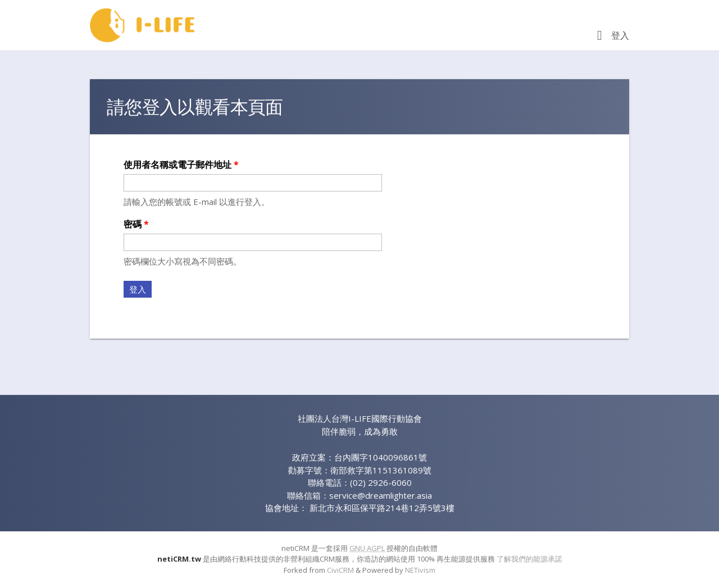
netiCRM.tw (179, 559)
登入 (620, 35)
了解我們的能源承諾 (529, 559)
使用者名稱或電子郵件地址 (181, 165)
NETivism (420, 570)
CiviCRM (340, 570)
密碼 (136, 224)
